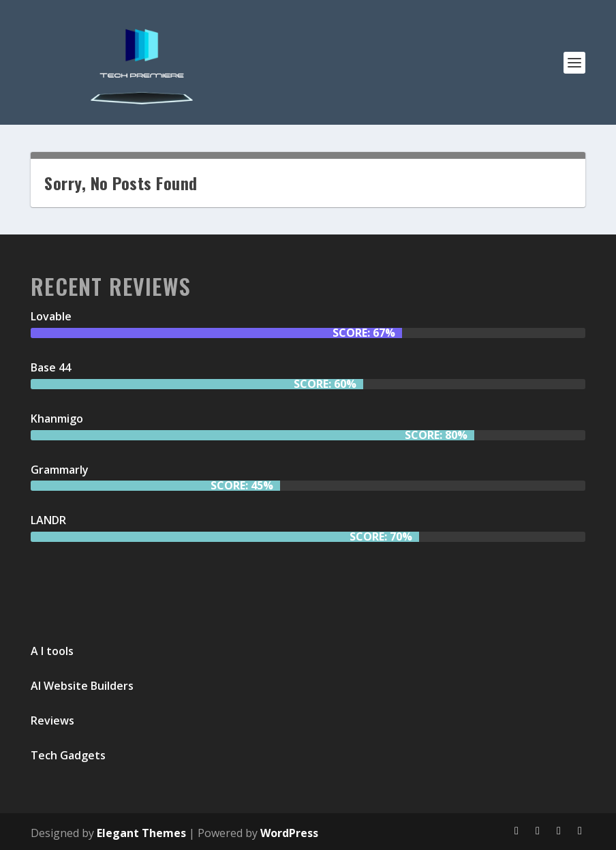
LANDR (48, 520)
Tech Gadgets (68, 755)
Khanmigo (57, 419)
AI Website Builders (82, 686)
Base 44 (51, 367)
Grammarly (60, 470)
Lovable (51, 316)
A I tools (52, 651)
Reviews (52, 720)
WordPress (289, 833)
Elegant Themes (141, 833)
